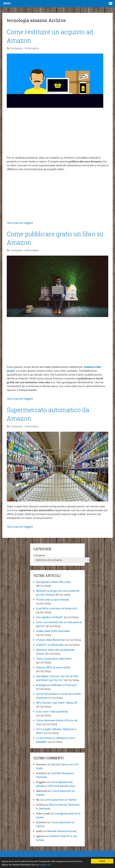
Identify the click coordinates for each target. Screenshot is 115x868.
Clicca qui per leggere (20, 223)
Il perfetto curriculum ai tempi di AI (57, 608)
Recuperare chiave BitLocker (53, 582)
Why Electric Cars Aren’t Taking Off (57, 703)
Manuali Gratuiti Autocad (62, 831)
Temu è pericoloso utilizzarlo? (54, 659)
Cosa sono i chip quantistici (52, 712)
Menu (7, 3)
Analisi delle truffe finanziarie (53, 631)
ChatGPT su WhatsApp (50, 645)
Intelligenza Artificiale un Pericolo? (57, 685)
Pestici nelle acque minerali (52, 600)
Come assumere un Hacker (60, 800)
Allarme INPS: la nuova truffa (53, 667)
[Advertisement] (57, 133)
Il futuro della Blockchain (51, 640)
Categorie (39, 555)
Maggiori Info (45, 865)
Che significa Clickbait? (50, 617)
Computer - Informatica (24, 48)
